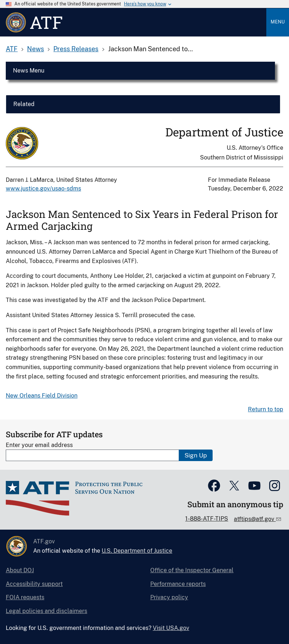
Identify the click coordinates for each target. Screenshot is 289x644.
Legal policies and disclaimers (46, 611)
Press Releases (76, 49)
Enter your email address (39, 445)
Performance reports (178, 584)
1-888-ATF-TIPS (207, 519)
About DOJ (20, 570)
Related (24, 104)
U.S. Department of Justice (137, 551)
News (35, 49)
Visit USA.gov (171, 628)
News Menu (29, 71)
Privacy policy (169, 597)
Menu (278, 22)
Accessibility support (34, 584)
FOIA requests (25, 597)
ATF (12, 49)
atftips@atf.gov (255, 519)
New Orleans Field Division (42, 396)
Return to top (266, 409)
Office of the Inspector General (192, 570)
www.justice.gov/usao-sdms (43, 189)
